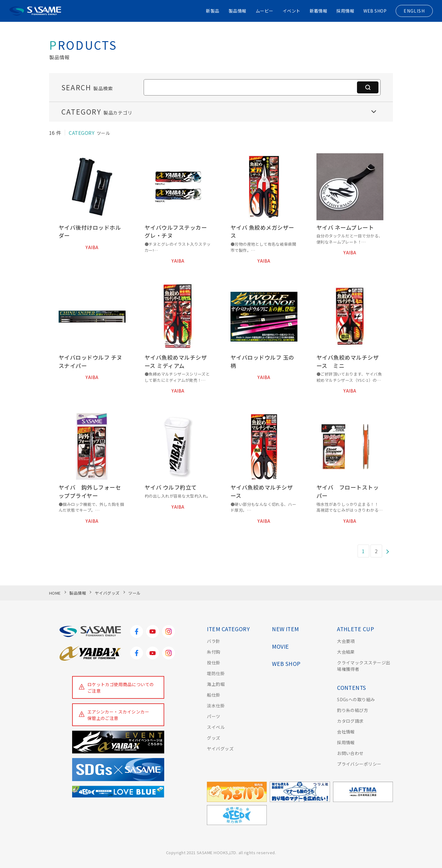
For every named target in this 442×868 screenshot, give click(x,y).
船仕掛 (213, 695)
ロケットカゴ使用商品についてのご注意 (121, 688)
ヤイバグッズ (220, 749)
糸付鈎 (213, 652)
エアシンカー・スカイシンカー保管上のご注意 (118, 715)
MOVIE (280, 646)
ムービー (265, 11)
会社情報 (346, 732)
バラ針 (213, 641)
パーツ (213, 716)
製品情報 (238, 11)
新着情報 (319, 11)
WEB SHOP (375, 11)
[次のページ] (388, 551)
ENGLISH (414, 11)
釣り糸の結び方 (353, 710)
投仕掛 (213, 663)
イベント (292, 11)
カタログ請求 (350, 721)
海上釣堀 (216, 684)
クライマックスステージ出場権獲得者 (364, 666)
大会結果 (346, 652)
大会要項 (346, 641)
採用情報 (345, 11)
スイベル (216, 727)
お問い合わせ (350, 753)
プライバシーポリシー (359, 764)
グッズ (213, 738)
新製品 (213, 11)
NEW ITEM (285, 629)
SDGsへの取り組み (356, 699)
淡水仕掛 (216, 706)
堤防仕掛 (216, 673)
